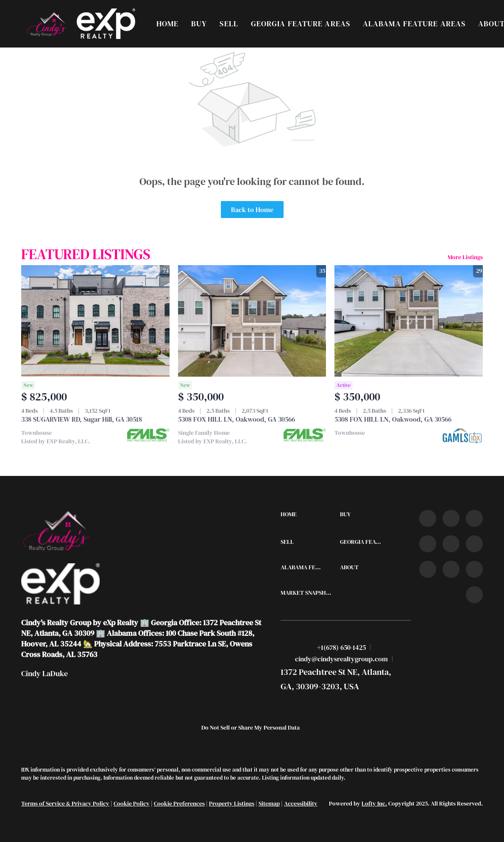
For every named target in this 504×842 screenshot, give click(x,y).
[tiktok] (428, 569)
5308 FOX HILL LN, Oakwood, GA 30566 (237, 419)
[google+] (474, 595)
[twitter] (474, 518)
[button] (46, 24)
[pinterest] (474, 569)
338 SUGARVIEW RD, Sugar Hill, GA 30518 (82, 419)
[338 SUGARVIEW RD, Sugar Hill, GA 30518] (95, 321)
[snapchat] (451, 569)
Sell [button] (229, 24)
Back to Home (252, 210)
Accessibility (301, 803)
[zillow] (428, 544)
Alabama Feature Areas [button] (414, 24)
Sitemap (269, 803)
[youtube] (474, 544)
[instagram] (451, 544)
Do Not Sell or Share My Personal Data (251, 727)
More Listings (465, 257)
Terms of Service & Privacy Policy (65, 803)
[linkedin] (451, 518)
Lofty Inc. (374, 803)
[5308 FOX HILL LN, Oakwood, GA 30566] (252, 321)
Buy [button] (199, 24)
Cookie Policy (132, 803)
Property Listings (232, 803)
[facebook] (428, 518)
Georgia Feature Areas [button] (301, 24)
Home (167, 24)
